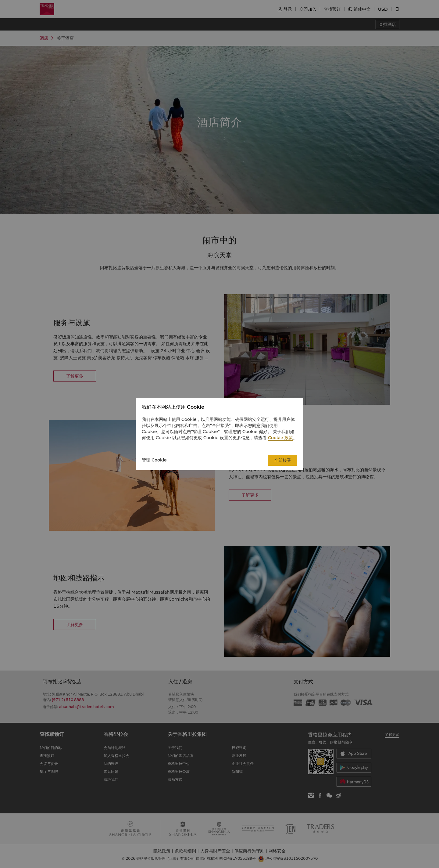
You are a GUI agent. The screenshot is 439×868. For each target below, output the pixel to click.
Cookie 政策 (280, 438)
